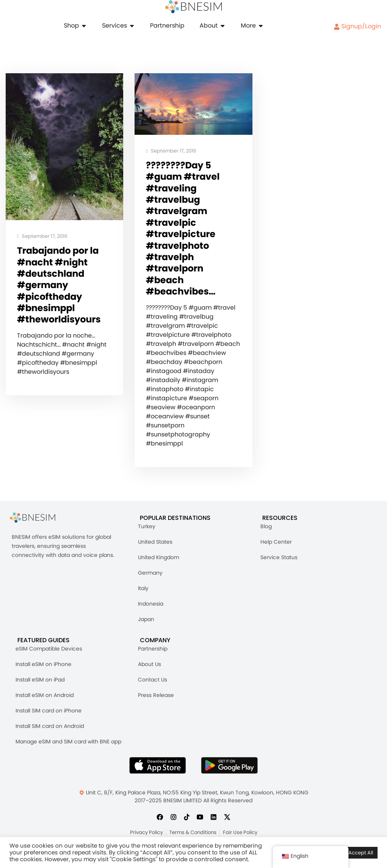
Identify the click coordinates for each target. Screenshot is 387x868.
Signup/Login (357, 26)
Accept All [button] (361, 853)
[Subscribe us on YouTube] (200, 820)
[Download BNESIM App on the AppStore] (158, 769)
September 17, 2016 (42, 237)
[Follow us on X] (227, 820)
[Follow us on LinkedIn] (214, 820)
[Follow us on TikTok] (187, 820)
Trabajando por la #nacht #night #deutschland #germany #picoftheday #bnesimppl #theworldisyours (61, 286)
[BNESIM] (38, 522)
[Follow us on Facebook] (160, 820)
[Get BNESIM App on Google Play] (229, 769)
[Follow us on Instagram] (173, 820)
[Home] (193, 7)
